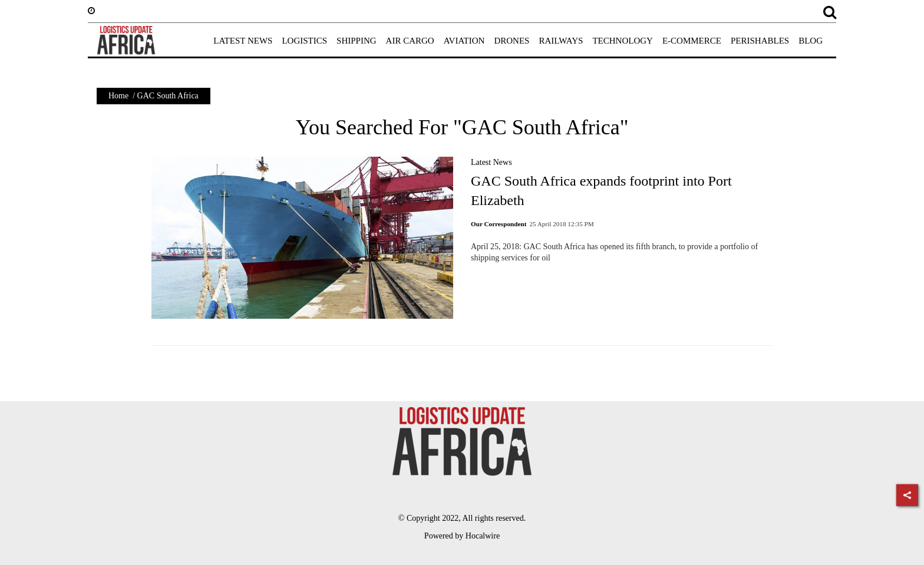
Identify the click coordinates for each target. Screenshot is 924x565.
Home (118, 96)
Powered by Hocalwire (462, 536)
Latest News (491, 162)
